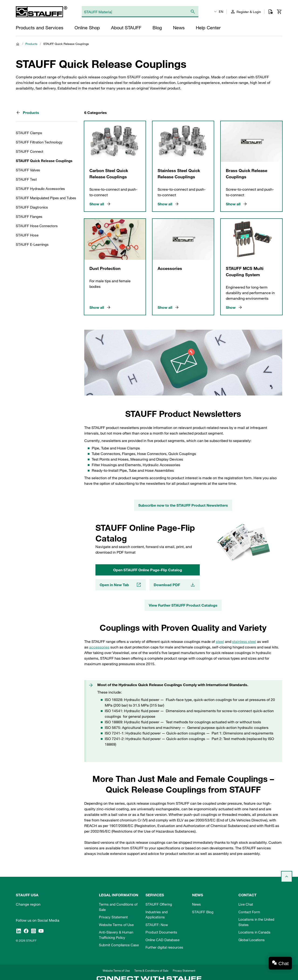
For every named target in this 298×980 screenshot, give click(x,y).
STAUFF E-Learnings (32, 244)
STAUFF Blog (203, 912)
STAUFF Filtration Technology (39, 142)
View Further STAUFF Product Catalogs (183, 605)
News (196, 904)
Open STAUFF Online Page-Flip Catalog (148, 570)
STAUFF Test (26, 179)
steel (220, 641)
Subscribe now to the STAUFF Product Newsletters (183, 505)
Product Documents (161, 932)
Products (31, 44)
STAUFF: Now (157, 925)
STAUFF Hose (27, 235)
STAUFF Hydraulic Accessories (40, 189)
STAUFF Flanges (29, 216)
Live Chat (246, 904)
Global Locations (252, 940)
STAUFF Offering (159, 904)
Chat (284, 963)
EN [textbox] (221, 12)
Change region (28, 904)
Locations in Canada (254, 932)
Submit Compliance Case (119, 945)
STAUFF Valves (28, 170)
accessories (99, 647)
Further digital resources (164, 947)
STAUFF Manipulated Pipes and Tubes (46, 198)
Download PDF (175, 585)
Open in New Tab (121, 585)
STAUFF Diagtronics (32, 207)
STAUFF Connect (30, 151)
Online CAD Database (163, 940)
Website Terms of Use (116, 925)
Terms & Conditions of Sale (151, 970)
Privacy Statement (113, 917)
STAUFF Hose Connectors (37, 226)
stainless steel (244, 641)
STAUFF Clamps (29, 133)
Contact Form (249, 912)
